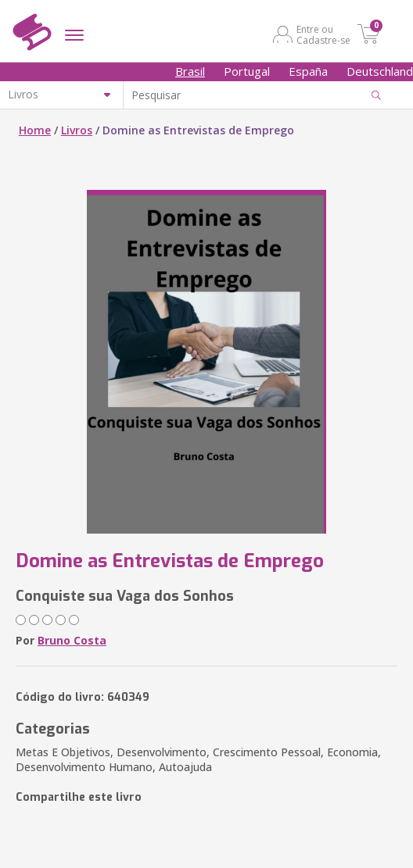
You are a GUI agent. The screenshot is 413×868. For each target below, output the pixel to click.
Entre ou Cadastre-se (323, 34)
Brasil (190, 71)
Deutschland (380, 71)
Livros (77, 130)
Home (35, 130)
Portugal (247, 71)
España (308, 71)
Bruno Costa (72, 640)
